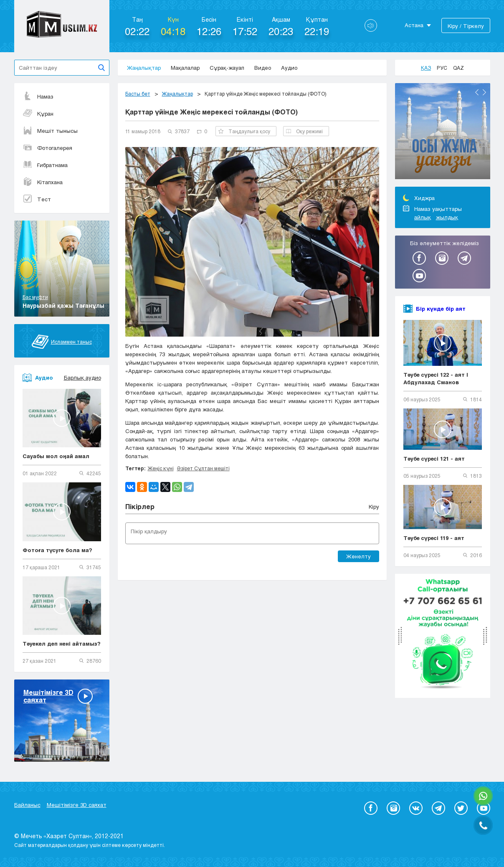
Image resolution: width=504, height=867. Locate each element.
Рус (442, 68)
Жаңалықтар (144, 68)
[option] (443, 132)
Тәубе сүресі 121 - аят (434, 459)
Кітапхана (43, 182)
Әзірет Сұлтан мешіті (203, 468)
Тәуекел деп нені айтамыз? (62, 644)
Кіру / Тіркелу (466, 26)
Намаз (38, 96)
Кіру (374, 507)
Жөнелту (358, 556)
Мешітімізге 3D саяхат (77, 805)
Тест (37, 199)
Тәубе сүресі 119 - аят (434, 538)
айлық (423, 217)
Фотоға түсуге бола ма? (57, 550)
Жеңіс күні (161, 468)
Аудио (289, 68)
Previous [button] (477, 92)
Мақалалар (185, 68)
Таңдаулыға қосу (244, 131)
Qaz (458, 68)
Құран (38, 114)
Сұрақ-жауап (227, 68)
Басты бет (138, 94)
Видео (263, 68)
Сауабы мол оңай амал (56, 456)
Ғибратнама (45, 165)
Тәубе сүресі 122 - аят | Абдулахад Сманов (436, 378)
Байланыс (27, 805)
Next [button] (484, 92)
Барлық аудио (82, 378)
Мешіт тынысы (50, 131)
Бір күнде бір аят (441, 309)
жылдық (447, 217)
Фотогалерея (47, 148)
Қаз (426, 68)
